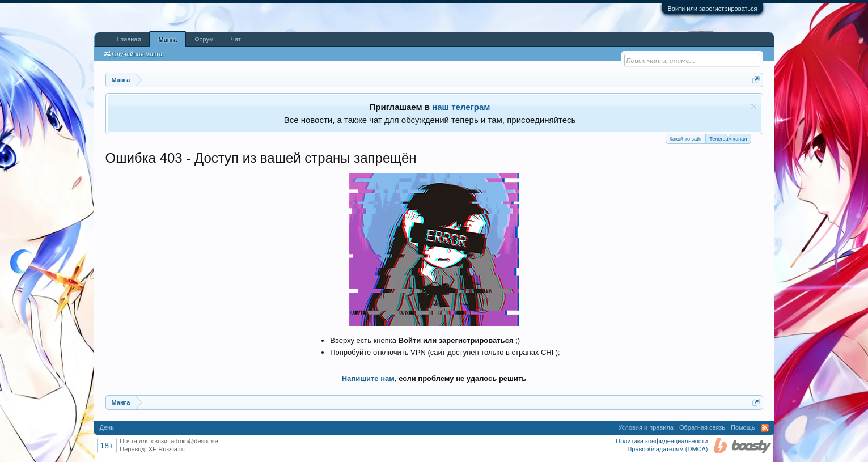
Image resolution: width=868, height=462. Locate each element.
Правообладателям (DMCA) (667, 449)
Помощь (743, 427)
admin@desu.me (194, 441)
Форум (204, 39)
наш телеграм (461, 107)
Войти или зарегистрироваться (712, 9)
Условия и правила (646, 427)
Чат (236, 39)
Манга (168, 40)
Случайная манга (134, 54)
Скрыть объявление (754, 106)
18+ (107, 446)
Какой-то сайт (686, 139)
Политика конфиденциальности (662, 441)
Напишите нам (368, 378)
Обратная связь (702, 427)
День (107, 427)
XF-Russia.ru (167, 449)
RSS (765, 428)
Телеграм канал (728, 138)
